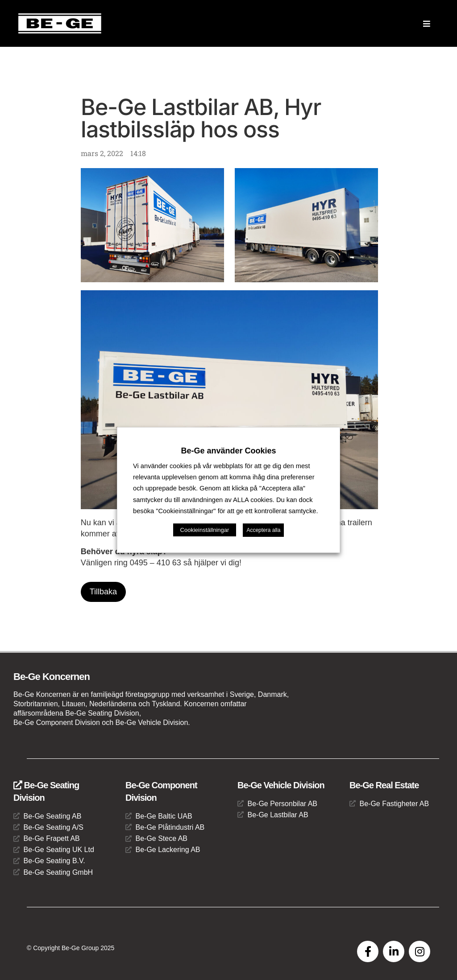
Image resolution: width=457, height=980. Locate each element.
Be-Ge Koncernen (52, 677)
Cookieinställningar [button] (205, 530)
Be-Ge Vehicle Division (281, 785)
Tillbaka (103, 592)
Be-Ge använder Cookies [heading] (228, 451)
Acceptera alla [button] (263, 530)
